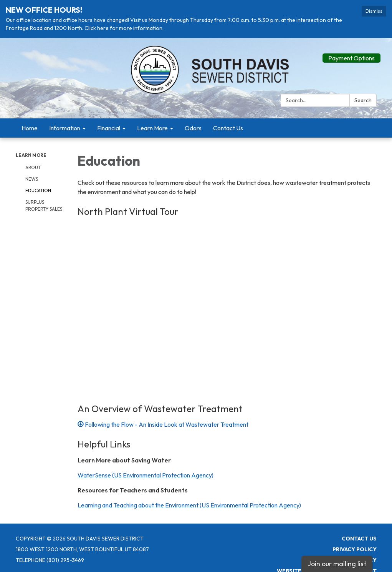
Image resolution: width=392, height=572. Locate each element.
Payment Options (351, 57)
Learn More (31, 154)
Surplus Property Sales (44, 204)
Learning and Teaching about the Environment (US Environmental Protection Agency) (189, 504)
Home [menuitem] (30, 126)
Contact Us (359, 537)
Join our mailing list (337, 564)
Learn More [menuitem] (152, 126)
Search (363, 99)
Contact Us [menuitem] (228, 126)
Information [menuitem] (65, 126)
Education (38, 189)
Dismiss (374, 11)
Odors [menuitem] (193, 126)
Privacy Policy (355, 548)
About (33, 166)
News (32, 177)
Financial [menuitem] (109, 126)
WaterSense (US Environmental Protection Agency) (146, 474)
